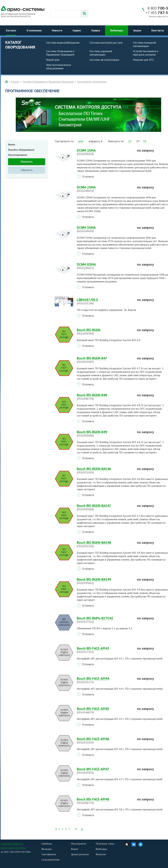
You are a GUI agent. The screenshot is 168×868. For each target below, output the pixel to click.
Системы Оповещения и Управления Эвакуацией (60, 53)
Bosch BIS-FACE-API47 (105, 771)
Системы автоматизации (104, 60)
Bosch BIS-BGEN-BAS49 (105, 581)
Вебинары (117, 30)
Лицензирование (18, 155)
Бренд (11, 144)
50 (145, 141)
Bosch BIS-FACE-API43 (105, 650)
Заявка (96, 30)
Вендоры (47, 849)
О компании (34, 30)
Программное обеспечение (92, 82)
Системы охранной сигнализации (101, 53)
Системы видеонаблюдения (63, 43)
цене (81, 141)
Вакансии (101, 854)
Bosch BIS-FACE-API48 (105, 801)
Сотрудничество (51, 860)
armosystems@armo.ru (12, 844)
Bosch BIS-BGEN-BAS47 (105, 507)
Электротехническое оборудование (59, 67)
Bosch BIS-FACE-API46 (105, 741)
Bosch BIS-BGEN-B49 (105, 434)
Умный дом (53, 60)
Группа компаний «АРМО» (13, 848)
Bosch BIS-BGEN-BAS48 (105, 544)
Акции (137, 30)
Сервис (77, 30)
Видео (75, 849)
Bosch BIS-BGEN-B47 (105, 360)
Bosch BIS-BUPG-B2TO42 (105, 620)
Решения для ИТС (143, 60)
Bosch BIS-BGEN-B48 (105, 397)
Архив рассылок (80, 854)
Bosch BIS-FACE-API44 (105, 680)
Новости (57, 30)
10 (130, 141)
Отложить (88, 176)
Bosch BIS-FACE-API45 (105, 710)
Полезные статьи (105, 844)
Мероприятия (79, 844)
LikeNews (47, 844)
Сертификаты (49, 854)
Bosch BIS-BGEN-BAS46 (105, 471)
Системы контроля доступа (106, 43)
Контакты (158, 30)
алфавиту (94, 141)
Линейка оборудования (21, 150)
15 (76, 829)
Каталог (11, 30)
